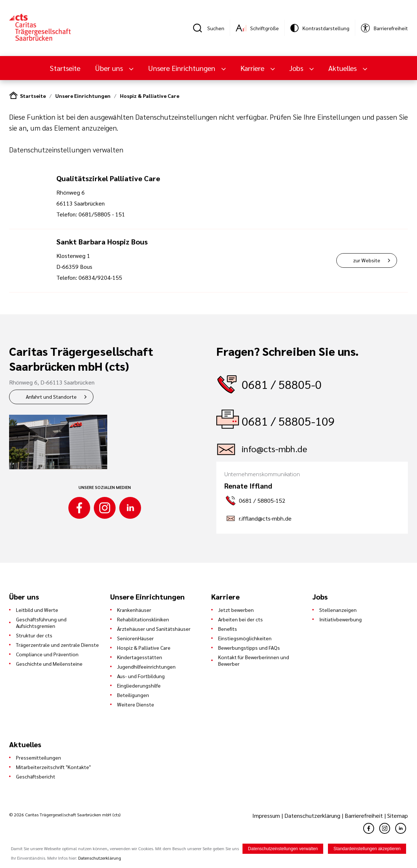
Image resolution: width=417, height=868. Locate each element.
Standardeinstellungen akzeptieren (367, 849)
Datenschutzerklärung (312, 815)
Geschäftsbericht (36, 776)
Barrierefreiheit (364, 815)
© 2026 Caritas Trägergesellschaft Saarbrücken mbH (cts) (65, 815)
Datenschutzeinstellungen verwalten (66, 150)
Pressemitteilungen (39, 757)
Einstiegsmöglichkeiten (245, 638)
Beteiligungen (133, 695)
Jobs (297, 68)
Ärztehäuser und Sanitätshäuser (154, 629)
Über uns (110, 68)
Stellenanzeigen (338, 610)
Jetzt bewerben (236, 610)
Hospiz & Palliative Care (150, 96)
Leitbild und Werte (37, 610)
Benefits (228, 629)
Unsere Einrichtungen (183, 68)
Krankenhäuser (134, 610)
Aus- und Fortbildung (141, 676)
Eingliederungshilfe (139, 685)
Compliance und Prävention (47, 654)
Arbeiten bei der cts (240, 619)
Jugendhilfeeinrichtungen (146, 666)
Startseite (65, 68)
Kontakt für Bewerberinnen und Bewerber (254, 660)
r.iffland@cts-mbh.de (265, 518)
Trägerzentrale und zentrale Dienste (57, 645)
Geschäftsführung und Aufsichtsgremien (41, 622)
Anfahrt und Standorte (51, 397)
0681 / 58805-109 (288, 421)
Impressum (267, 815)
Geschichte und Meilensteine (49, 664)
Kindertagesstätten (140, 657)
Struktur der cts (34, 635)
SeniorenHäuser (135, 638)
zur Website (367, 260)
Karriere (253, 68)
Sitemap (398, 815)
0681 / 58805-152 (262, 500)
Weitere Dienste (136, 704)
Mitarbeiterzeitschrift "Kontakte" (53, 767)
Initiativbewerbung (340, 619)
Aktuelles (343, 68)
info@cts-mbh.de (274, 449)
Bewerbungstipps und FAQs (249, 648)
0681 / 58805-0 (282, 384)
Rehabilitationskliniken (143, 619)
